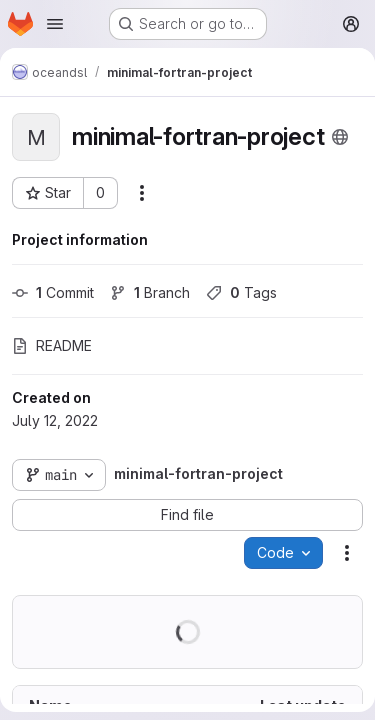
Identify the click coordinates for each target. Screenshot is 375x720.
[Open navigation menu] (55, 24)
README (52, 345)
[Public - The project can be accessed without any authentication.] (340, 137)
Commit (53, 292)
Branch (150, 292)
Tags (241, 292)
